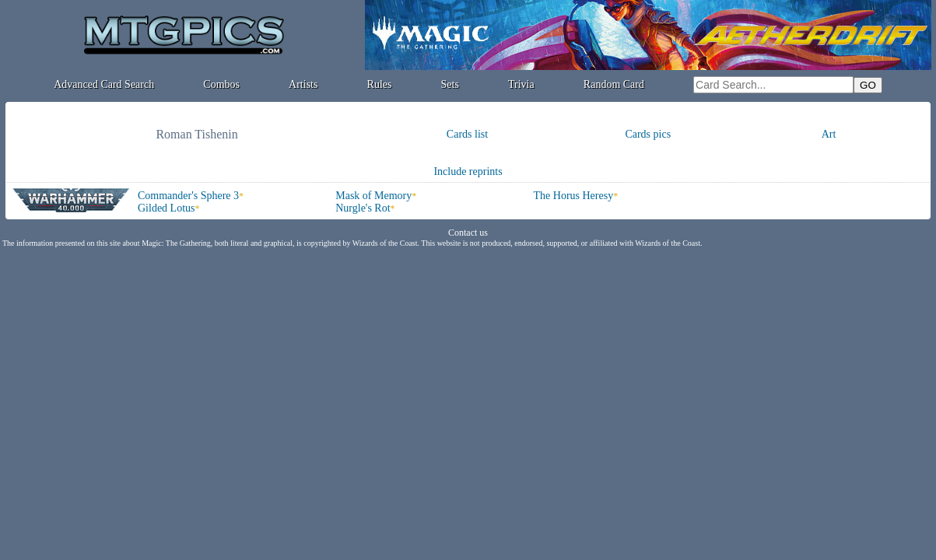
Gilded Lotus (167, 208)
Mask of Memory (373, 196)
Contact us (468, 233)
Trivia (521, 84)
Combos (221, 84)
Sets (450, 84)
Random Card (614, 84)
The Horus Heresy (574, 196)
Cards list (467, 134)
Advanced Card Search (104, 84)
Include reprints (468, 171)
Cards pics (648, 134)
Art (829, 134)
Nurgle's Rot (363, 208)
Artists (303, 84)
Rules (380, 84)
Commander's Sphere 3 (188, 196)
